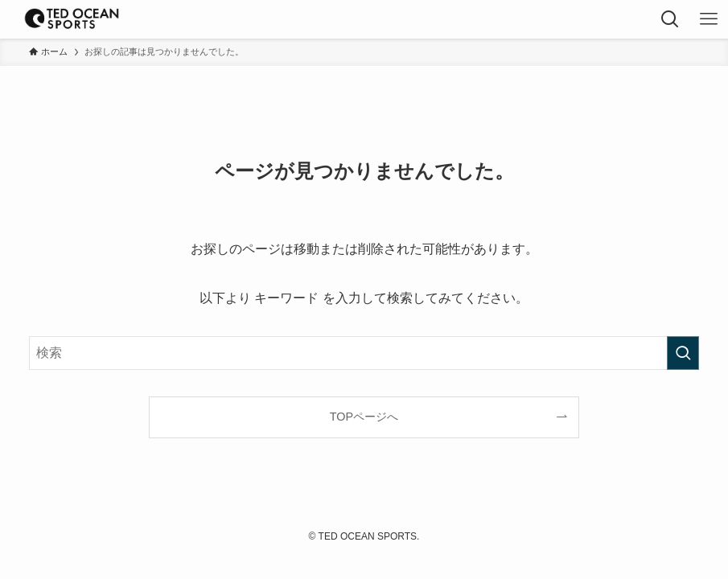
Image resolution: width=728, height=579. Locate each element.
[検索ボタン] (670, 19)
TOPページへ (364, 417)
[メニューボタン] (709, 19)
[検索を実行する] (683, 353)
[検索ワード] (364, 353)
